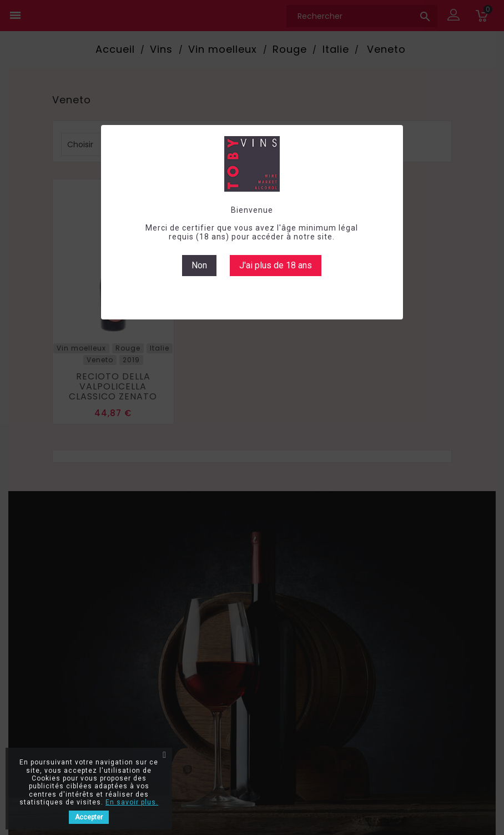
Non (199, 265)
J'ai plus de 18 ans (276, 265)
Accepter (89, 817)
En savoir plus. (132, 802)
